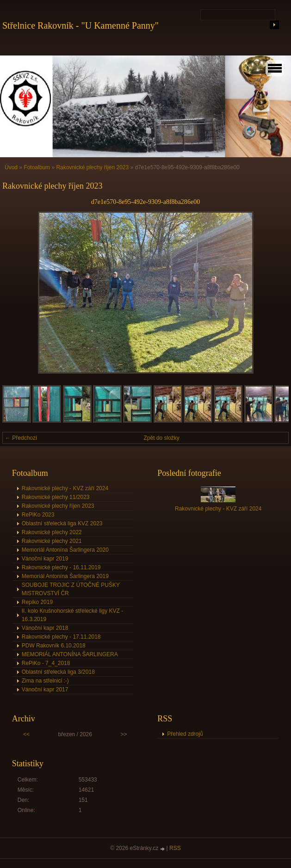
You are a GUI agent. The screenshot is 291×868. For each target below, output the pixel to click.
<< (26, 734)
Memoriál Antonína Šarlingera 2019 (65, 576)
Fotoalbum (37, 167)
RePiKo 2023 (38, 515)
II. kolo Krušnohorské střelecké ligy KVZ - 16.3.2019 (72, 615)
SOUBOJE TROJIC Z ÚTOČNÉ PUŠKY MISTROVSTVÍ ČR (71, 589)
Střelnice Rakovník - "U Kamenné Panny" (80, 25)
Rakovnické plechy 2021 (52, 541)
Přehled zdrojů (185, 734)
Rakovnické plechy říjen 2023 (92, 167)
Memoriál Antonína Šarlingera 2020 (65, 550)
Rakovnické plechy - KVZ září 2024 (65, 488)
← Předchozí (21, 438)
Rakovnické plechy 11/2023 (56, 497)
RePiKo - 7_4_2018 (46, 663)
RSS (175, 848)
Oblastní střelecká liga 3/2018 (58, 672)
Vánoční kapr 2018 (45, 628)
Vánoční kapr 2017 (45, 689)
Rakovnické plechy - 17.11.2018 (61, 637)
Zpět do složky (162, 438)
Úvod (11, 167)
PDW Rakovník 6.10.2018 (54, 646)
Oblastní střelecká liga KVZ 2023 (62, 523)
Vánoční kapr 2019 (45, 559)
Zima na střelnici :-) (45, 681)
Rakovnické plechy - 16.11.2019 (61, 567)
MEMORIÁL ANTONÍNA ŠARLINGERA (70, 654)
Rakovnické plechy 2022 (52, 532)
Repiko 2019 (37, 602)
